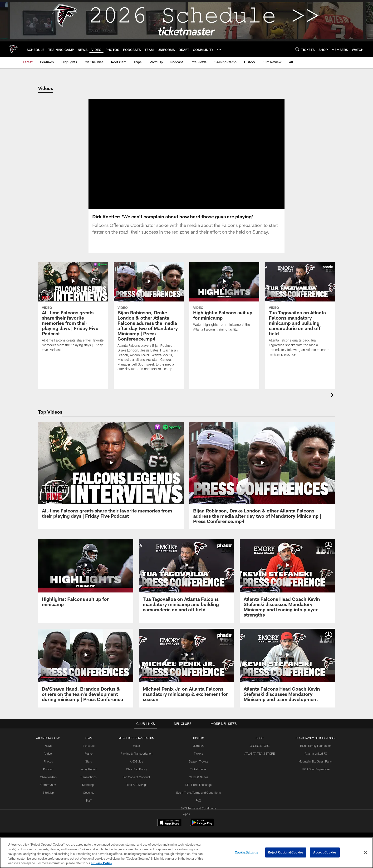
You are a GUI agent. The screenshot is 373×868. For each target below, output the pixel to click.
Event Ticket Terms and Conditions (199, 798)
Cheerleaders (48, 783)
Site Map (48, 798)
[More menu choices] (219, 49)
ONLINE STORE (260, 751)
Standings (89, 790)
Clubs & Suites (199, 783)
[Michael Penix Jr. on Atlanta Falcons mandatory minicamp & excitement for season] (186, 674)
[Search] (297, 49)
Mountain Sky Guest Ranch (316, 767)
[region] (186, 853)
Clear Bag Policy (137, 775)
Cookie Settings (246, 852)
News (48, 751)
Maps (136, 751)
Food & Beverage (136, 790)
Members (198, 751)
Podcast (48, 775)
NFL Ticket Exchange (198, 790)
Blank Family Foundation (316, 751)
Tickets (198, 759)
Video (48, 759)
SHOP (260, 744)
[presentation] (333, 401)
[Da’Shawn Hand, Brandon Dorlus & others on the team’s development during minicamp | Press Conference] (86, 674)
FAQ (198, 806)
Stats (88, 767)
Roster (89, 759)
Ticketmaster (199, 775)
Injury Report (89, 775)
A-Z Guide (136, 767)
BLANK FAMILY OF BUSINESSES (316, 744)
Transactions (88, 783)
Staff (88, 806)
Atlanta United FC (316, 759)
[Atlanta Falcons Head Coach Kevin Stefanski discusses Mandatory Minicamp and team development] (287, 674)
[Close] (365, 853)
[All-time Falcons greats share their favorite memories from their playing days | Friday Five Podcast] (73, 316)
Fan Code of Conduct (136, 783)
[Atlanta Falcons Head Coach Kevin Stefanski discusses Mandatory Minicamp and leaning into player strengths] (287, 587)
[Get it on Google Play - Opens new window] (202, 830)
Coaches (89, 798)
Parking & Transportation (137, 759)
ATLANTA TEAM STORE (260, 759)
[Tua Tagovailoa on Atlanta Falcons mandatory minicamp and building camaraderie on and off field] (300, 318)
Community (48, 790)
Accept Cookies (325, 852)
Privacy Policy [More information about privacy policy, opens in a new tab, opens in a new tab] (102, 863)
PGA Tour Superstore (316, 775)
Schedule (88, 751)
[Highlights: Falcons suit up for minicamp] (224, 306)
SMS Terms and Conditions (198, 814)
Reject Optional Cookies (286, 852)
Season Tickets (199, 767)
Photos (48, 767)
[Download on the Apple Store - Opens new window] (169, 829)
